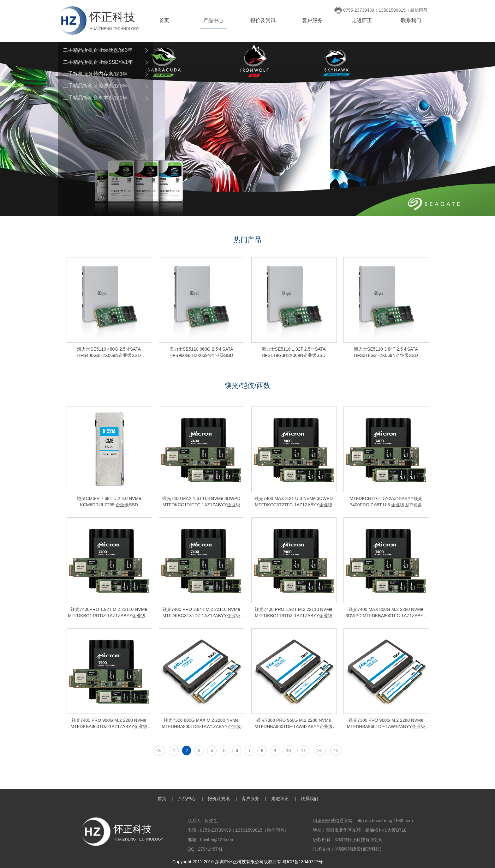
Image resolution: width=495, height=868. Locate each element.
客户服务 (312, 20)
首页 (164, 20)
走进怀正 (362, 20)
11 (303, 750)
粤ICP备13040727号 (302, 862)
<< (159, 750)
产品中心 (213, 20)
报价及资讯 (263, 20)
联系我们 (411, 20)
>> (320, 750)
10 (289, 750)
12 (336, 750)
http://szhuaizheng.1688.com (385, 821)
